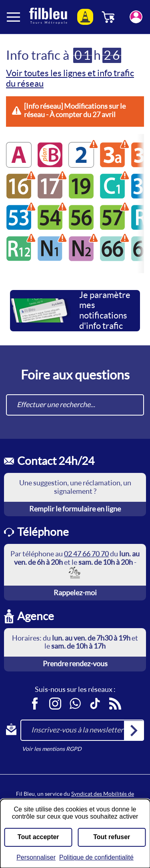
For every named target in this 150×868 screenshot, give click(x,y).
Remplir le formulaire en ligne (75, 509)
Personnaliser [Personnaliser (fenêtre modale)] (36, 857)
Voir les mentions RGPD (52, 749)
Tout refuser (112, 837)
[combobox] (75, 405)
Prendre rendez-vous (75, 664)
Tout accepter (38, 837)
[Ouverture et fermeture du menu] (14, 17)
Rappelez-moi (75, 593)
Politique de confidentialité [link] (96, 857)
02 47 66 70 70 (86, 554)
